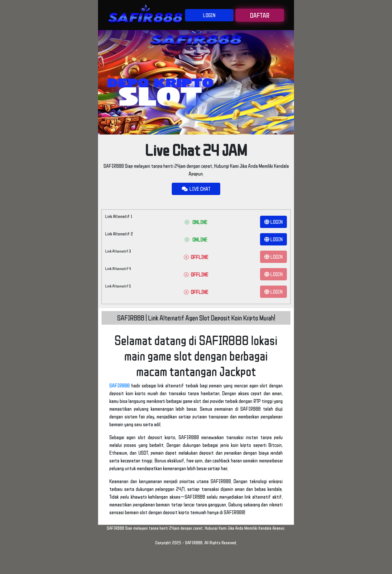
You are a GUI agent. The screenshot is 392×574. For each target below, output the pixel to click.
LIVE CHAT (196, 189)
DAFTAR (260, 15)
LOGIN (209, 15)
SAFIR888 (120, 385)
